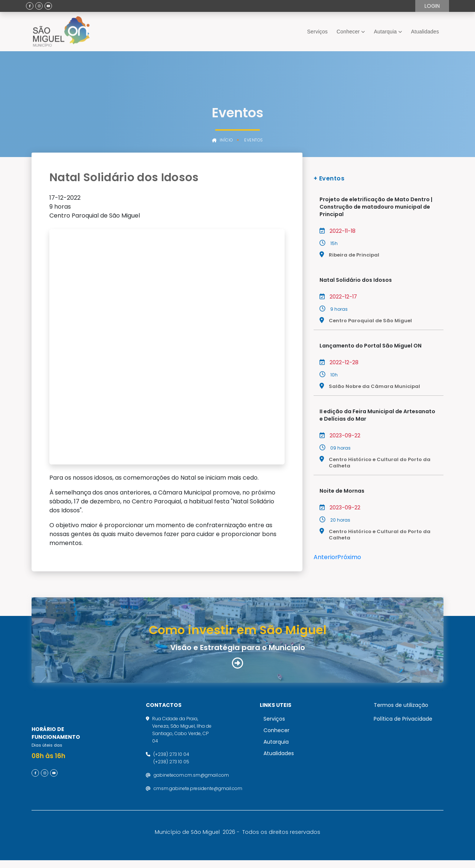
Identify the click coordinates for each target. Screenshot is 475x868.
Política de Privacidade (403, 719)
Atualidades (425, 32)
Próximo (349, 557)
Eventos (254, 140)
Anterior (326, 557)
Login (432, 6)
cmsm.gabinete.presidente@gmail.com (198, 789)
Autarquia (386, 32)
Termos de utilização (401, 705)
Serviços (317, 32)
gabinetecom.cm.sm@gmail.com (191, 775)
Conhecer (348, 32)
